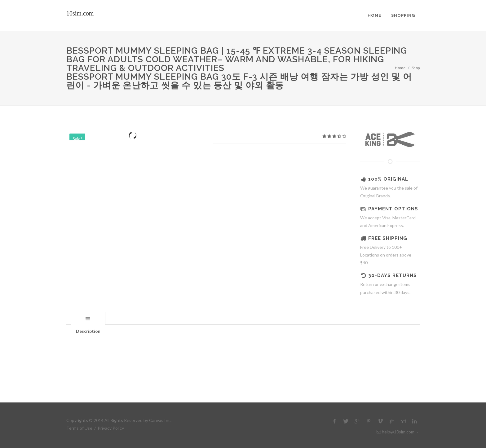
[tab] (88, 318)
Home (400, 68)
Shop (416, 68)
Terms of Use (79, 428)
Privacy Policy (111, 428)
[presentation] (88, 318)
